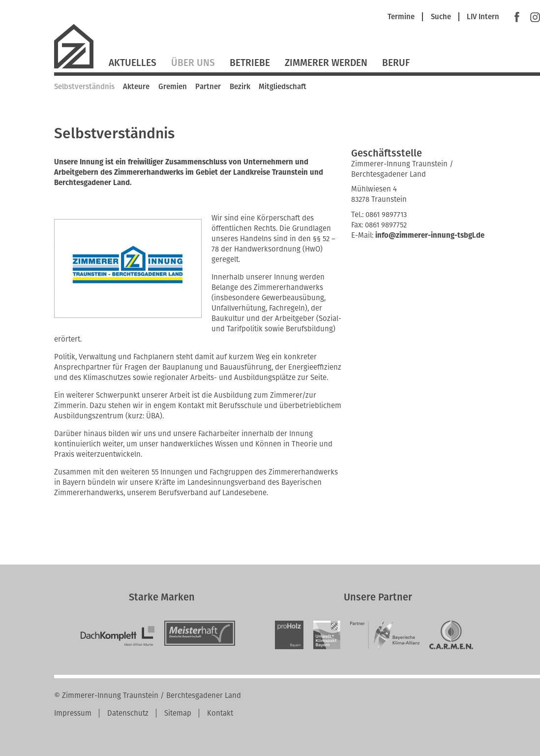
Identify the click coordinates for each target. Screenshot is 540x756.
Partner (208, 87)
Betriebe (250, 63)
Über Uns (193, 63)
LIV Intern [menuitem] (483, 17)
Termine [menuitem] (401, 17)
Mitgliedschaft (283, 87)
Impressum (73, 713)
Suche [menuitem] (441, 17)
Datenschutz (128, 713)
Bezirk (240, 87)
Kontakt (220, 713)
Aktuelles (133, 63)
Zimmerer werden (326, 63)
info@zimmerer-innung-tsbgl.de (430, 235)
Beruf (396, 63)
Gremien (173, 87)
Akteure (136, 87)
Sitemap (178, 713)
